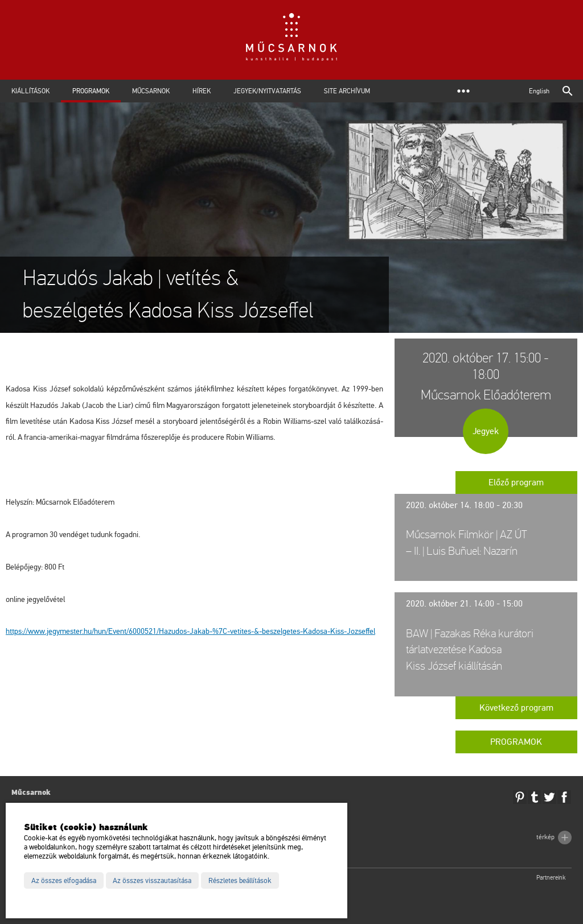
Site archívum (347, 91)
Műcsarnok (151, 91)
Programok (91, 91)
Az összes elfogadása (64, 881)
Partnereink (551, 878)
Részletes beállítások (240, 881)
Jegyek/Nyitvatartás (267, 91)
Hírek (202, 91)
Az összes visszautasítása (152, 881)
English (539, 91)
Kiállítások (30, 91)
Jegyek (486, 431)
